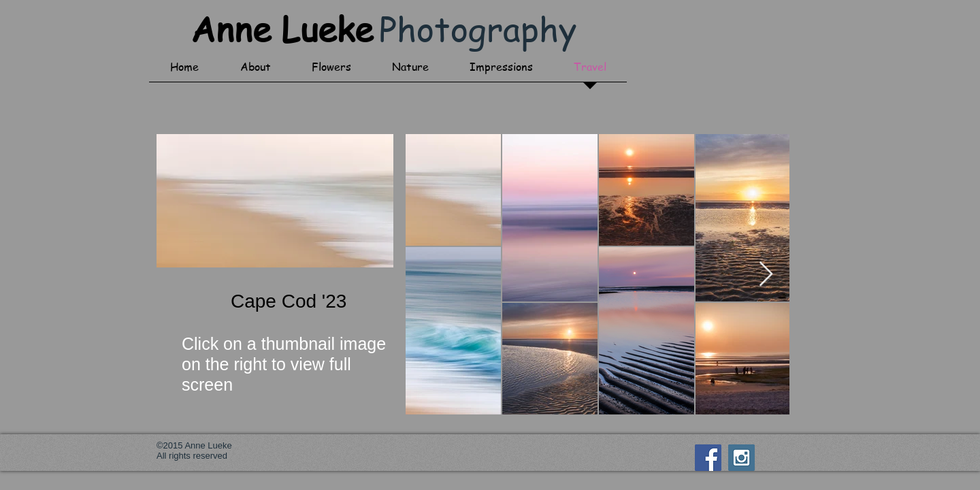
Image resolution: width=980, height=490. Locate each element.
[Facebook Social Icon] (708, 458)
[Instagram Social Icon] (741, 458)
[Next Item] (766, 275)
